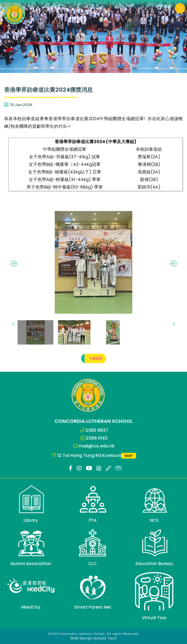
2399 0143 (97, 438)
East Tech (108, 638)
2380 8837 (97, 430)
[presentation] (14, 270)
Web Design (82, 638)
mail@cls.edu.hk (97, 446)
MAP (129, 456)
